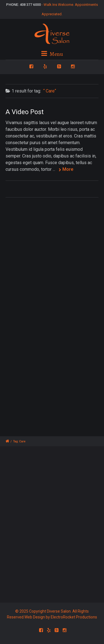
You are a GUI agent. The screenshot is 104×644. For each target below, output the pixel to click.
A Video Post (25, 112)
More (68, 169)
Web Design (35, 617)
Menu (52, 54)
